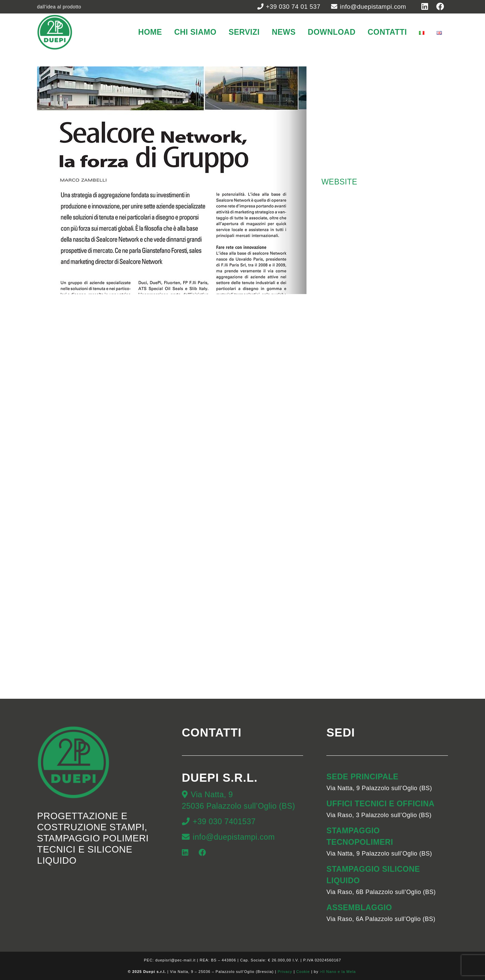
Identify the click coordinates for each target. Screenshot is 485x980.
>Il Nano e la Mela (338, 972)
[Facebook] (202, 853)
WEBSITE (339, 182)
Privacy (285, 972)
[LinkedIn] (185, 853)
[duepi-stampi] (55, 32)
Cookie (303, 972)
